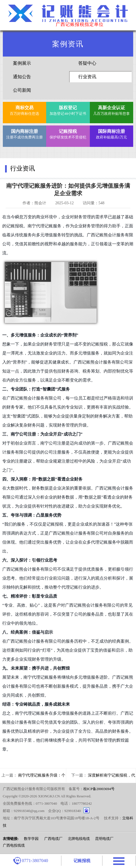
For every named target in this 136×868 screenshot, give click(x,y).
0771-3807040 (31, 861)
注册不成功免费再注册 (24, 134)
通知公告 (22, 77)
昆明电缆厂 (104, 839)
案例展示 (22, 63)
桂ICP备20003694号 (99, 789)
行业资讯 (87, 77)
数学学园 (31, 839)
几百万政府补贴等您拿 (111, 110)
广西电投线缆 (14, 845)
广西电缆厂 (53, 839)
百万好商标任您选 (24, 110)
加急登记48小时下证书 (68, 110)
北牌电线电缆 (79, 839)
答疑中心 (87, 63)
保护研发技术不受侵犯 (68, 134)
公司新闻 (22, 90)
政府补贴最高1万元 (111, 134)
